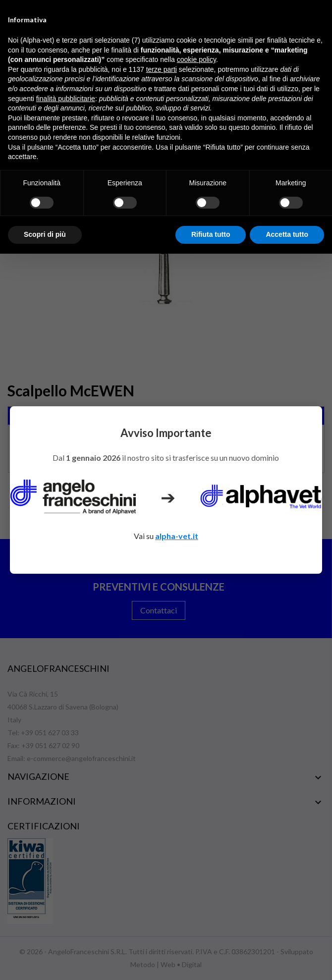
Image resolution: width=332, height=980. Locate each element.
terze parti (162, 69)
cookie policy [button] (196, 59)
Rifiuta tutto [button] (211, 234)
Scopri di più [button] (45, 234)
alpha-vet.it (177, 536)
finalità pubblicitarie (66, 99)
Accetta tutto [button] (287, 234)
